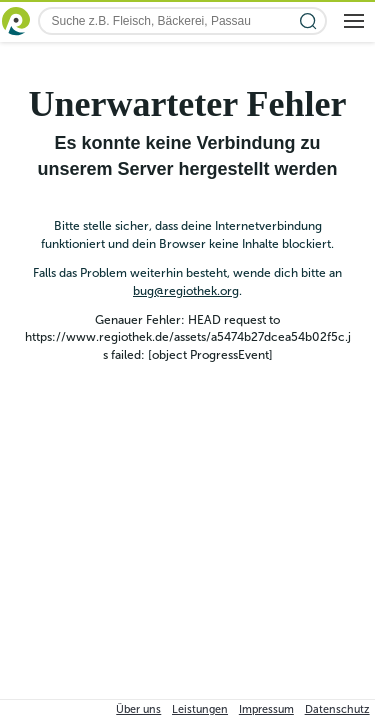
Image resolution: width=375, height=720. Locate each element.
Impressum (266, 709)
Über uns (138, 709)
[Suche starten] (308, 21)
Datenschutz (337, 709)
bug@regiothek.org (186, 291)
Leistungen (200, 709)
